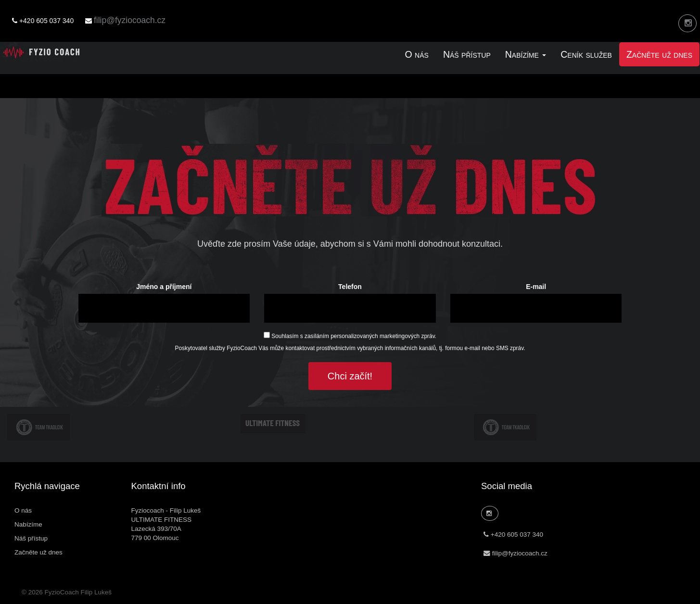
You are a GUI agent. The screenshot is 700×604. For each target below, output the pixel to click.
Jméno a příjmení (164, 287)
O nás (417, 54)
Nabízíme (28, 524)
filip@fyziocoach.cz (130, 20)
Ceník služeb (586, 54)
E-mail (536, 287)
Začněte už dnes (659, 54)
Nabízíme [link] (526, 54)
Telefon (350, 287)
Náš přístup (467, 54)
